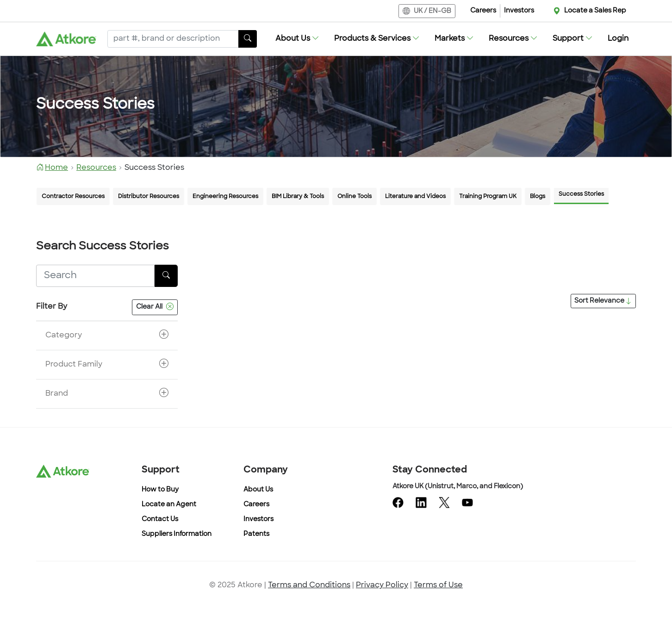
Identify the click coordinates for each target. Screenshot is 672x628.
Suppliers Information (177, 534)
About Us (258, 490)
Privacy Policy (382, 585)
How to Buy (160, 490)
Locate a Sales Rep (595, 11)
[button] (297, 39)
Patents (256, 534)
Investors (519, 11)
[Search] (173, 39)
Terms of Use (438, 585)
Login (618, 39)
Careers (483, 11)
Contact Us (160, 519)
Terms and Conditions (309, 585)
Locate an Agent (169, 505)
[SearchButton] (248, 39)
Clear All (155, 307)
